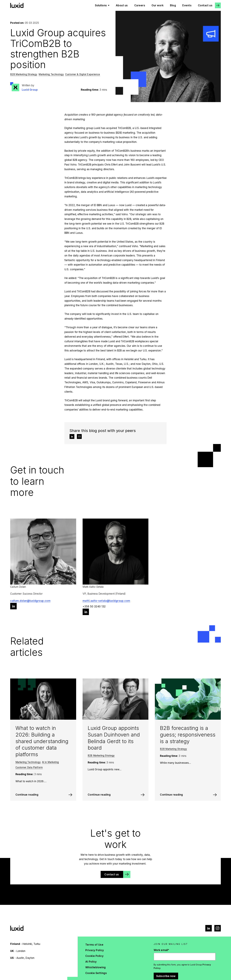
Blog (173, 5)
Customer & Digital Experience (83, 74)
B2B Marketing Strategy (24, 74)
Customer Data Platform (29, 767)
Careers (140, 5)
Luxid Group (30, 90)
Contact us (205, 5)
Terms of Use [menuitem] (94, 945)
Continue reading (27, 795)
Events (187, 5)
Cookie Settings (96, 973)
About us (122, 5)
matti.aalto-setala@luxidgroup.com (106, 601)
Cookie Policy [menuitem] (94, 956)
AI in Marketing (50, 762)
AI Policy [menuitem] (91, 962)
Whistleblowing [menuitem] (96, 967)
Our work (158, 5)
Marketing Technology (51, 74)
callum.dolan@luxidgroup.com (30, 601)
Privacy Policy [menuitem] (95, 950)
